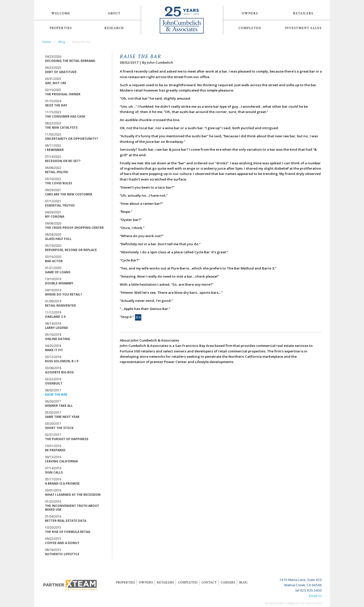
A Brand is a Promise (62, 484)
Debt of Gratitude (61, 72)
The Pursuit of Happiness (67, 439)
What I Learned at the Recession (73, 495)
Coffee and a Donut (62, 543)
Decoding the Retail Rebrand (70, 61)
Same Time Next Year (62, 417)
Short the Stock (59, 428)
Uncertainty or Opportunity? (71, 139)
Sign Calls (54, 472)
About (114, 13)
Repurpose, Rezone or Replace (71, 250)
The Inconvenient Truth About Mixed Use (72, 508)
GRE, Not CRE (56, 83)
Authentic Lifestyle (62, 554)
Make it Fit (54, 350)
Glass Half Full (58, 239)
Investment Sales (303, 28)
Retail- (56, 172)
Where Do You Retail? (63, 294)
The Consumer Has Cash (65, 116)
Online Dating (58, 339)
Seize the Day (56, 105)
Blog (62, 42)
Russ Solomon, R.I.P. (62, 361)
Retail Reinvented (61, 306)
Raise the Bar (56, 395)
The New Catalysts (61, 128)
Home (47, 42)
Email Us (315, 596)
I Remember (54, 150)
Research (114, 28)
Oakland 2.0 (55, 317)
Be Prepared (55, 450)
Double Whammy (59, 283)
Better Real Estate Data (66, 521)
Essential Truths (60, 205)
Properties (61, 28)
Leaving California (61, 461)
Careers (228, 582)
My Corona (55, 217)
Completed (250, 28)
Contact (209, 582)
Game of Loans (58, 272)
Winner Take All (59, 406)
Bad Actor (54, 261)
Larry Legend (56, 328)
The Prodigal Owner (63, 94)
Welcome (61, 13)
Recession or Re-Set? (63, 161)
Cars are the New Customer (69, 194)
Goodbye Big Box (59, 372)
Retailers (303, 13)
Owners (250, 13)
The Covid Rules (59, 183)
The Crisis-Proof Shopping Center (74, 228)
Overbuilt (54, 383)
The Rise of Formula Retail (68, 532)
